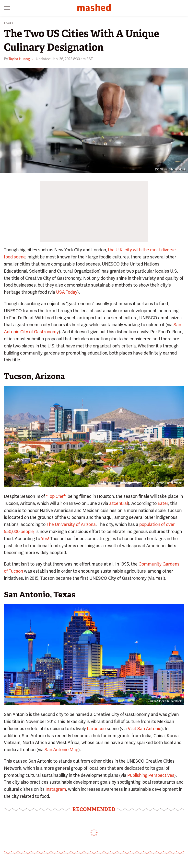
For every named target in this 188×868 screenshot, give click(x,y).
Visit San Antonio (145, 729)
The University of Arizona (71, 524)
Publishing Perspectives (151, 775)
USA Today (67, 292)
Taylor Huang (19, 59)
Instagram (56, 789)
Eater (163, 503)
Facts (9, 23)
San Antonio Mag (61, 750)
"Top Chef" (56, 496)
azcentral (118, 503)
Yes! (45, 539)
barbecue (96, 729)
